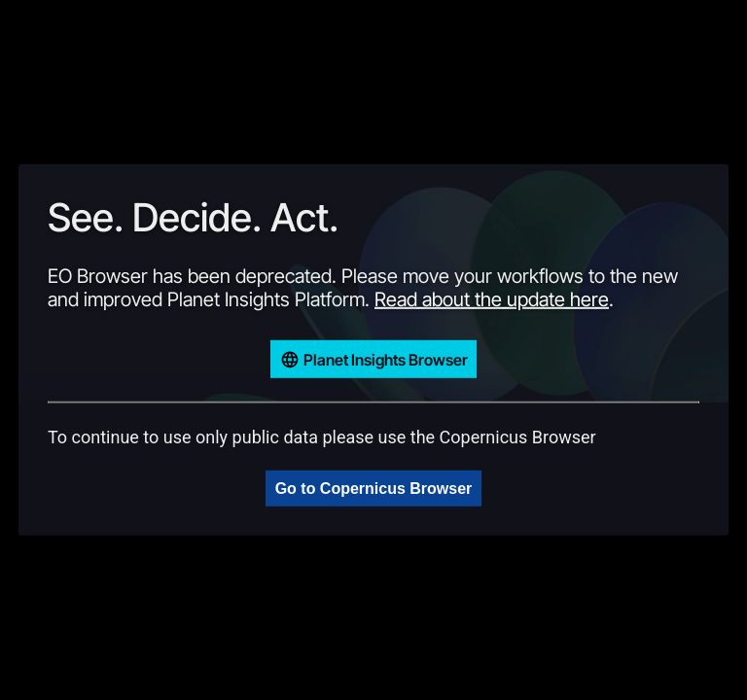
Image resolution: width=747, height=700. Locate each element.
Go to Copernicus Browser (374, 489)
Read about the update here (492, 299)
